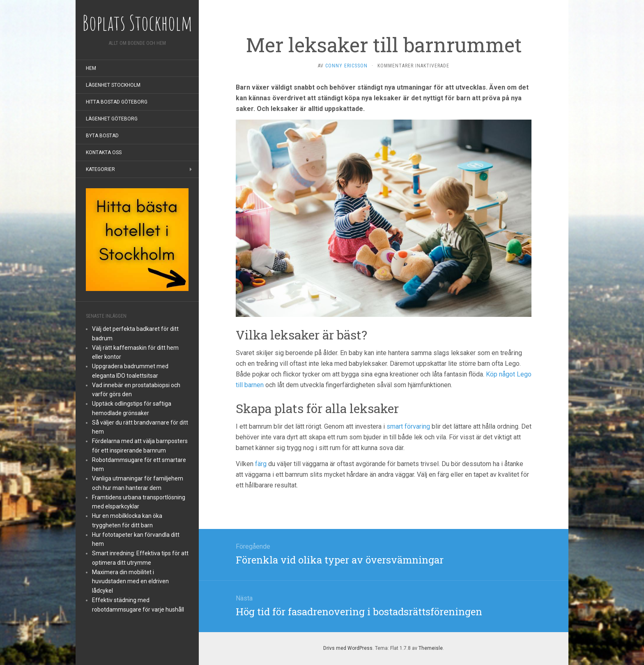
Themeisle (431, 648)
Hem (91, 68)
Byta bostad (102, 136)
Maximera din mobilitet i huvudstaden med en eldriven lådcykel (130, 582)
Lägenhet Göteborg (112, 119)
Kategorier (100, 169)
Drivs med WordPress (348, 648)
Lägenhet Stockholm (113, 85)
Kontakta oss (104, 152)
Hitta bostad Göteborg (117, 102)
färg (261, 464)
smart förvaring (408, 426)
